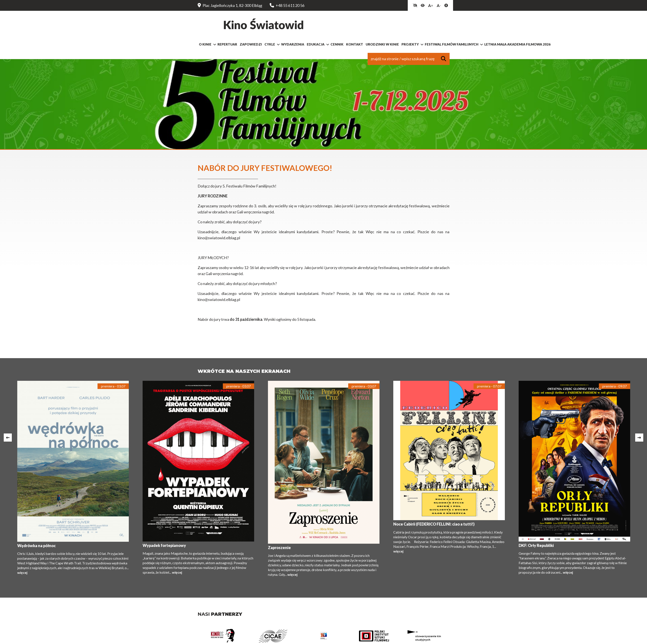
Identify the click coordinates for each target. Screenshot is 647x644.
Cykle (270, 46)
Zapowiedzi (251, 46)
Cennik (337, 46)
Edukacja (316, 46)
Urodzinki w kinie (382, 46)
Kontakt (355, 46)
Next (639, 439)
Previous (8, 439)
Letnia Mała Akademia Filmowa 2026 (517, 46)
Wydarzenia (293, 46)
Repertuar (227, 46)
